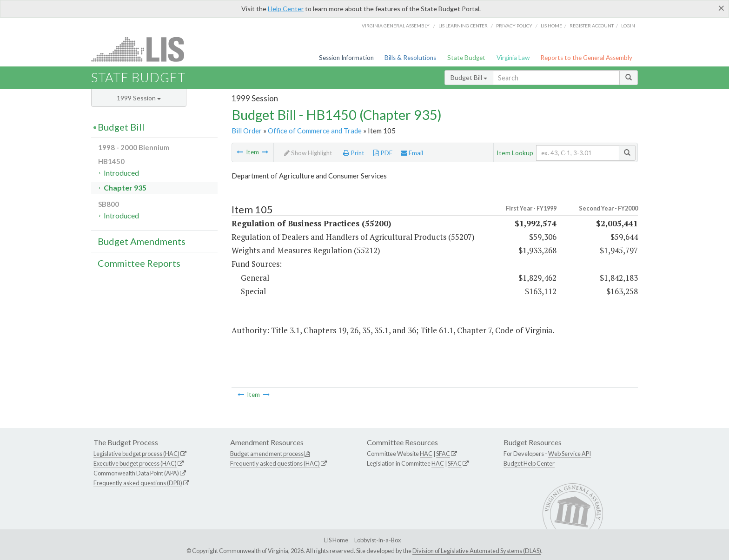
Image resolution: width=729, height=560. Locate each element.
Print (354, 153)
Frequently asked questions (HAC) (275, 463)
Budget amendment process (267, 454)
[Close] (721, 8)
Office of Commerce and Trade (315, 131)
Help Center (286, 9)
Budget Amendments (142, 241)
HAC (426, 454)
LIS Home (336, 540)
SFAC (443, 454)
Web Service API (570, 454)
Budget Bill (469, 77)
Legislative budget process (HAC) (136, 454)
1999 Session (139, 98)
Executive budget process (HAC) (135, 463)
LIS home (551, 26)
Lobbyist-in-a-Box (378, 540)
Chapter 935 (125, 188)
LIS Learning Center (463, 26)
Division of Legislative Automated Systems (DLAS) (477, 551)
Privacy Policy (514, 26)
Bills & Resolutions (410, 58)
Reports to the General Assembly (586, 58)
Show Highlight (308, 153)
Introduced (121, 173)
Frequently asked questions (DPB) (138, 483)
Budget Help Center (529, 463)
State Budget (466, 58)
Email (412, 153)
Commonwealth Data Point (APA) (136, 473)
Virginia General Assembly (396, 26)
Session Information (346, 58)
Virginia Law (513, 58)
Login (628, 26)
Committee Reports (139, 263)
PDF (383, 153)
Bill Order (247, 131)
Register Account (592, 26)
